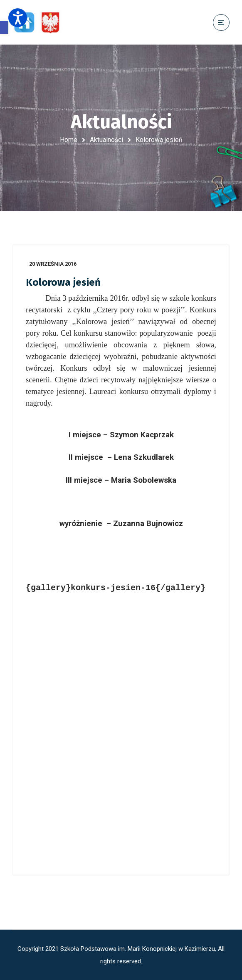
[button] (4, 27)
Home (69, 140)
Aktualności (106, 140)
